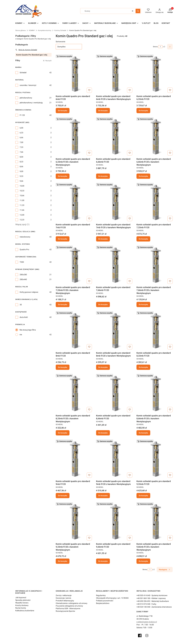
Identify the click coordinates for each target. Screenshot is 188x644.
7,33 (21, 147)
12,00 (22, 215)
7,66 (21, 152)
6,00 (21, 128)
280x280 (23, 275)
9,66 (21, 181)
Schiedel (23, 73)
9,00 (21, 171)
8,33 (21, 162)
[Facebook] (140, 636)
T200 (22, 262)
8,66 (21, 166)
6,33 (21, 133)
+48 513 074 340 (143, 604)
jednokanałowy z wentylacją (31, 103)
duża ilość (24, 317)
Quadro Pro (24, 249)
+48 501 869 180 (143, 598)
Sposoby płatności (23, 600)
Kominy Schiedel (60, 30)
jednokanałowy (26, 98)
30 (21, 305)
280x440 (23, 279)
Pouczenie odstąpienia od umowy (69, 606)
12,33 (22, 220)
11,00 (22, 200)
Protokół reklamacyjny (65, 601)
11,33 (22, 205)
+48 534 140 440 (143, 607)
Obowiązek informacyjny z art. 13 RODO (112, 598)
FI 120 (22, 115)
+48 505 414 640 (143, 595)
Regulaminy (101, 595)
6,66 (21, 137)
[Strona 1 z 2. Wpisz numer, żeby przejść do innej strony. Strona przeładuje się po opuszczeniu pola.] (160, 47)
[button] (138, 11)
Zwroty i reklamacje (64, 595)
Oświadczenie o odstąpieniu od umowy (72, 603)
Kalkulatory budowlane (25, 611)
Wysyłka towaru (22, 603)
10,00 (22, 186)
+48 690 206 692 (143, 601)
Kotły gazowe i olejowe (29, 292)
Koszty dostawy (22, 605)
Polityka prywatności (105, 601)
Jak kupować (21, 597)
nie (21, 335)
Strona (155, 47)
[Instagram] (147, 636)
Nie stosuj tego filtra (28, 330)
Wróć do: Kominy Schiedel (26, 50)
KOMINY (32, 30)
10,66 (22, 195)
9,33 (21, 176)
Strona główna (21, 30)
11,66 (22, 210)
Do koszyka (63, 111)
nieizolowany (25, 237)
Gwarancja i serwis (63, 598)
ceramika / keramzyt (28, 85)
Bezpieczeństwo (103, 603)
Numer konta (21, 608)
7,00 (21, 142)
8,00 (21, 157)
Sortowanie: (61, 42)
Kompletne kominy (45, 30)
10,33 (22, 191)
